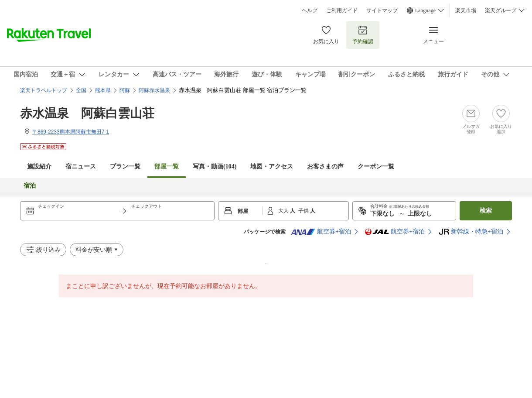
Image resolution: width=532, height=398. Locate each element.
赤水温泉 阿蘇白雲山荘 (87, 113)
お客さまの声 (325, 166)
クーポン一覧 (376, 166)
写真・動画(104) (215, 166)
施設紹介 (39, 166)
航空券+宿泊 (321, 232)
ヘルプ (310, 10)
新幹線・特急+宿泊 (471, 232)
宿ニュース (81, 166)
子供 (304, 211)
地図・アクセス (272, 166)
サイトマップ (382, 10)
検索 (486, 211)
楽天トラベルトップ (44, 90)
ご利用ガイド (342, 10)
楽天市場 (466, 10)
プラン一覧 (125, 166)
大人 (284, 211)
